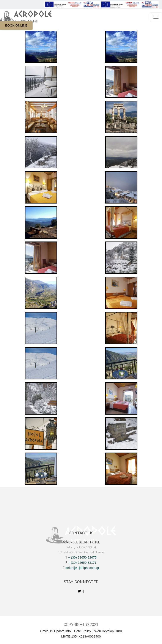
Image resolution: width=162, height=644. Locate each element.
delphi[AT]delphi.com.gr (82, 568)
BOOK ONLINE (16, 25)
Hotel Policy (83, 631)
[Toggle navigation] (156, 17)
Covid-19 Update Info (55, 631)
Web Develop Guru (108, 631)
